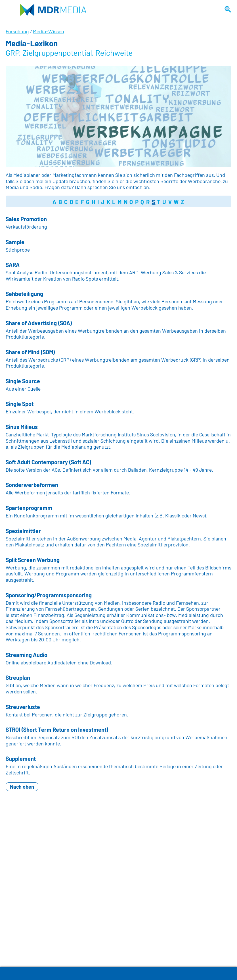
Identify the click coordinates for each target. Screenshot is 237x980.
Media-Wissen (49, 31)
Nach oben (22, 787)
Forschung (17, 31)
